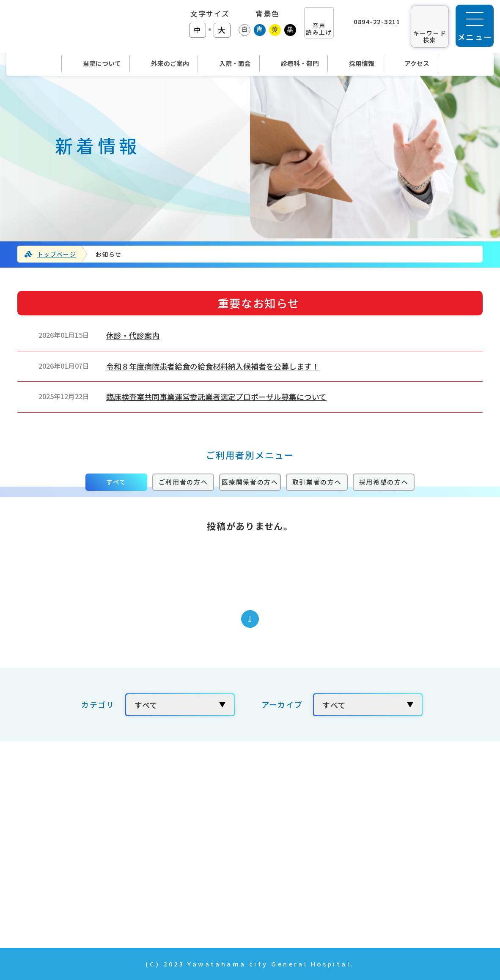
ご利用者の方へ (183, 482)
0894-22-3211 (377, 21)
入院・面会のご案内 (222, 862)
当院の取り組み (385, 791)
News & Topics (216, 910)
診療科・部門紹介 (218, 886)
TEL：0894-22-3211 (47, 838)
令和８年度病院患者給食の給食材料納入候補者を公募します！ (213, 366)
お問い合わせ (380, 838)
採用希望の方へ (384, 482)
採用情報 (372, 815)
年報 (364, 862)
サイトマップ (380, 910)
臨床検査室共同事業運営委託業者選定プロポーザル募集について (216, 397)
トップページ (57, 254)
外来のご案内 (209, 838)
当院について (209, 815)
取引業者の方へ (317, 482)
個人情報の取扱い (389, 886)
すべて (116, 482)
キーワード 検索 (430, 36)
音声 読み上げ (319, 29)
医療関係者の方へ (250, 482)
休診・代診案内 (133, 335)
